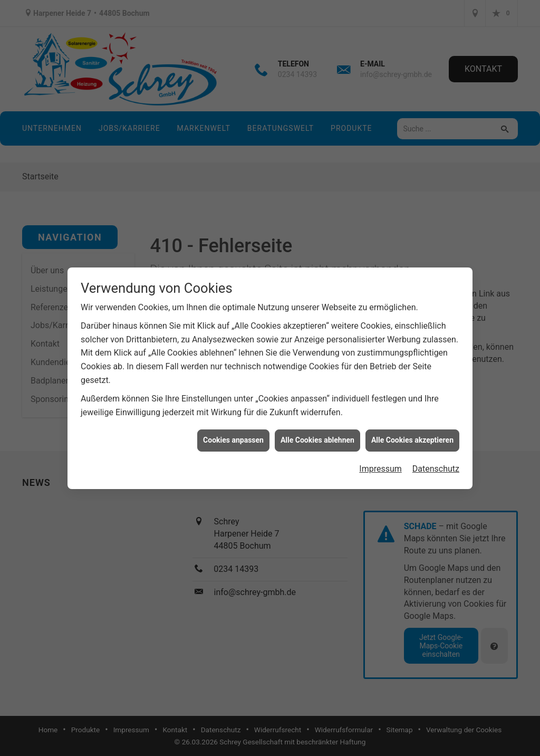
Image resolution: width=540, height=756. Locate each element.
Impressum (380, 461)
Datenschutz (436, 461)
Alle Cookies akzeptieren (412, 433)
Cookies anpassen (233, 433)
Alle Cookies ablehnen (317, 433)
